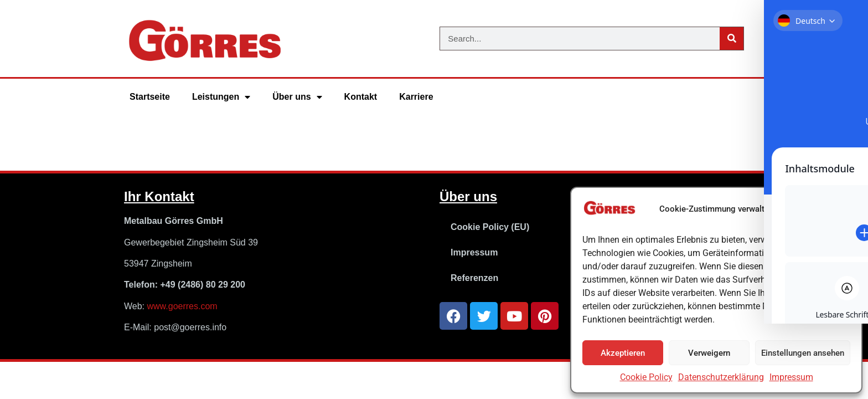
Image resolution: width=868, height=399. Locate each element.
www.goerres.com (182, 306)
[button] (845, 209)
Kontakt (361, 97)
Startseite (150, 97)
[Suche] (732, 39)
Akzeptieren (623, 353)
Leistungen (221, 97)
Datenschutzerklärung (721, 377)
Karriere (416, 97)
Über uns (297, 97)
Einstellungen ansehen (803, 353)
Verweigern (709, 353)
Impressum (791, 377)
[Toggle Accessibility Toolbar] (843, 174)
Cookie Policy (646, 377)
